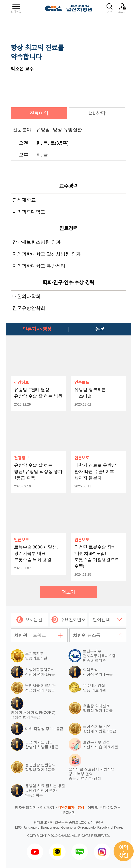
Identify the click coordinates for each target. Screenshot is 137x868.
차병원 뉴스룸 (87, 635)
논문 (100, 329)
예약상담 (124, 851)
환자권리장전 (26, 808)
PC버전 (69, 813)
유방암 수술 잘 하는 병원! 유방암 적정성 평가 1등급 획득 (38, 471)
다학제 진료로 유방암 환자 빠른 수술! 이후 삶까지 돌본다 (95, 471)
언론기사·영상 (37, 329)
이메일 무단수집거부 (104, 808)
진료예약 (39, 113)
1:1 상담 (97, 113)
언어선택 (101, 620)
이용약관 (47, 808)
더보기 (68, 592)
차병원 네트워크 (30, 635)
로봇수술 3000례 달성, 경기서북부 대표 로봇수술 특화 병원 (36, 553)
